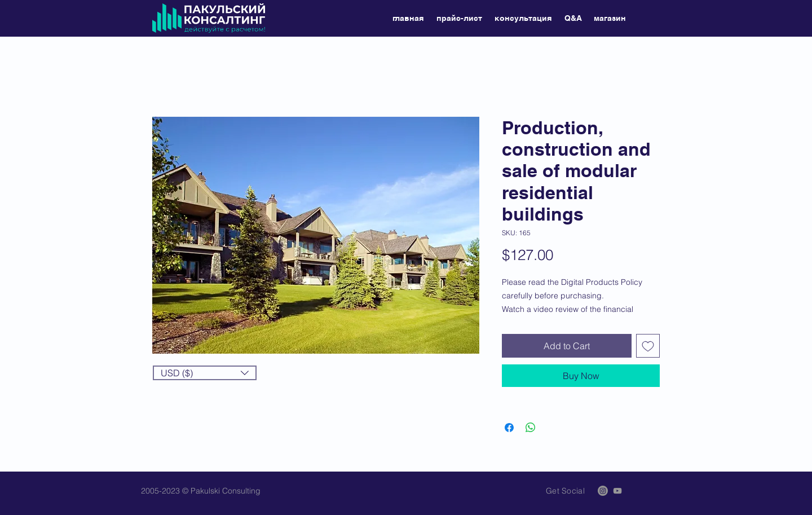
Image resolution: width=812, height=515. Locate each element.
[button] (205, 373)
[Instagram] (603, 491)
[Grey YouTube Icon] (617, 491)
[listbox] (205, 373)
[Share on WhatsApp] (531, 428)
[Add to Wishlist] (648, 346)
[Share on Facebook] (509, 428)
